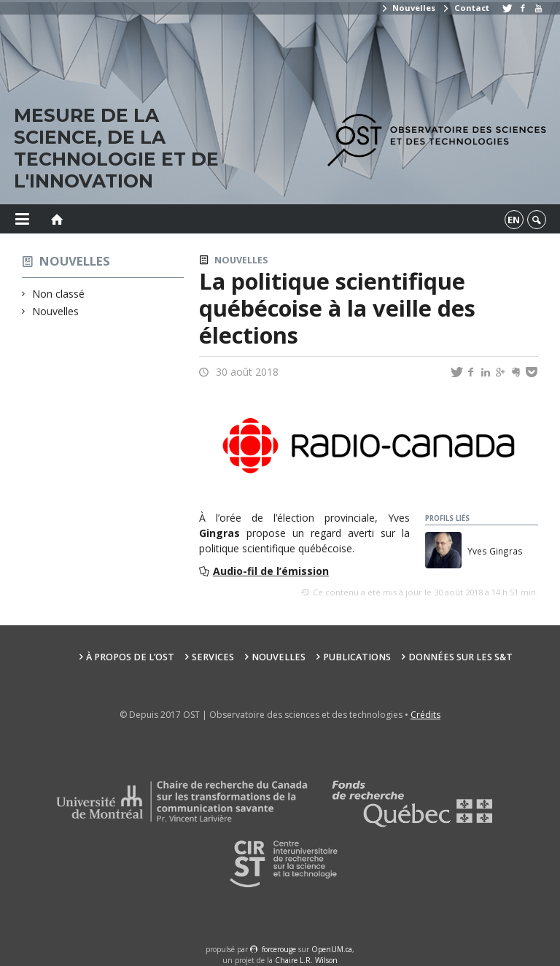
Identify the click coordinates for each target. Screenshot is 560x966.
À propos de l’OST (130, 657)
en (514, 220)
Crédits (425, 715)
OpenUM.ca (332, 949)
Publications (357, 657)
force (279, 949)
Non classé (59, 294)
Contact (465, 8)
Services (213, 657)
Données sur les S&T (460, 657)
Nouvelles (408, 8)
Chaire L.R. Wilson (306, 960)
